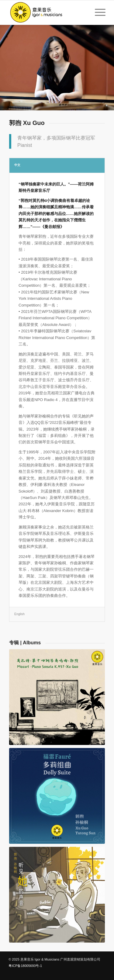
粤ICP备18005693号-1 (25, 966)
